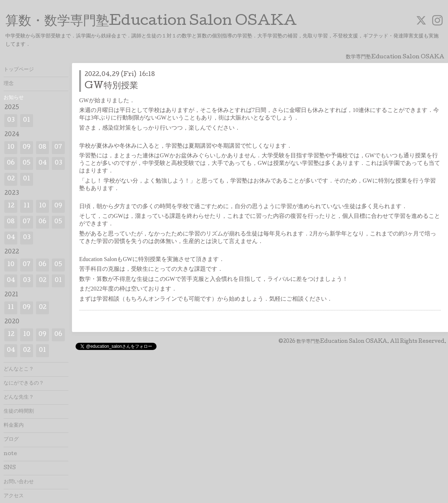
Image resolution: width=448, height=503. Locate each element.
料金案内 (14, 426)
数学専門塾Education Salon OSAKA (342, 342)
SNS (10, 468)
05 (27, 163)
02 (11, 179)
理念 (9, 84)
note (10, 454)
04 (43, 163)
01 (27, 120)
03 (11, 120)
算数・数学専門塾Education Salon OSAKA (151, 22)
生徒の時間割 (19, 412)
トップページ (19, 70)
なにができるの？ (24, 383)
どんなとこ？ (19, 369)
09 (27, 147)
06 (11, 163)
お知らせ (14, 98)
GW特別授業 (111, 86)
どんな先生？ (19, 398)
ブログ (11, 440)
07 (58, 147)
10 (11, 147)
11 (27, 206)
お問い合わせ (19, 482)
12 (11, 206)
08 (42, 147)
